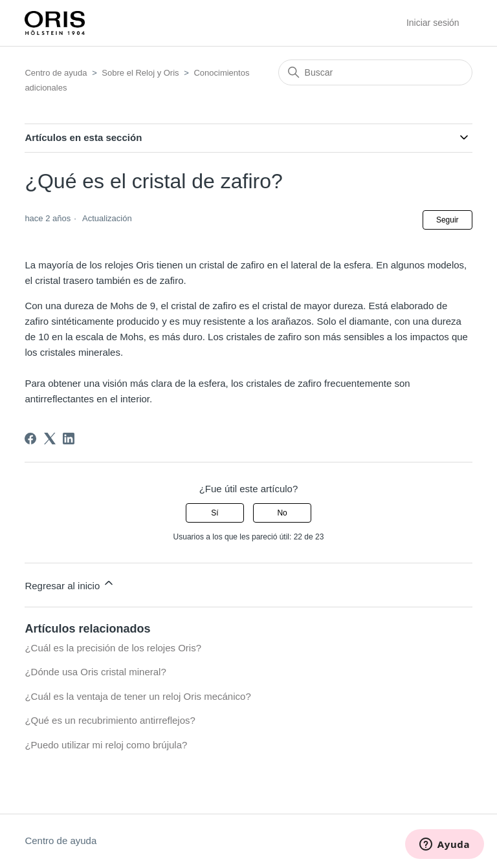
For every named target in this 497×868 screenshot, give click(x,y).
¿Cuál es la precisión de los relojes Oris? (113, 648)
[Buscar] (375, 72)
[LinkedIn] (69, 439)
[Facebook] (30, 439)
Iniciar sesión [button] (433, 23)
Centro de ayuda (56, 73)
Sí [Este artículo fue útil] (215, 513)
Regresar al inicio (70, 584)
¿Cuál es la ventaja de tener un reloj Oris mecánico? (138, 696)
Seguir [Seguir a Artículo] (447, 220)
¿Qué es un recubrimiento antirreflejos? (110, 720)
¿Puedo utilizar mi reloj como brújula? (106, 745)
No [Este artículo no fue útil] (282, 513)
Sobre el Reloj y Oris (140, 73)
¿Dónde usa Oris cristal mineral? (95, 672)
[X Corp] (50, 439)
